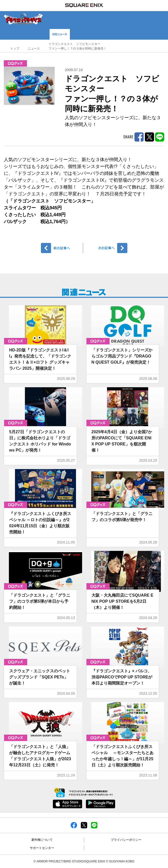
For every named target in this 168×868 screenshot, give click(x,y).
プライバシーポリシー (126, 840)
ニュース (34, 49)
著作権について (42, 840)
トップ (15, 49)
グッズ (15, 63)
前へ (62, 248)
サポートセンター (42, 848)
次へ (106, 248)
